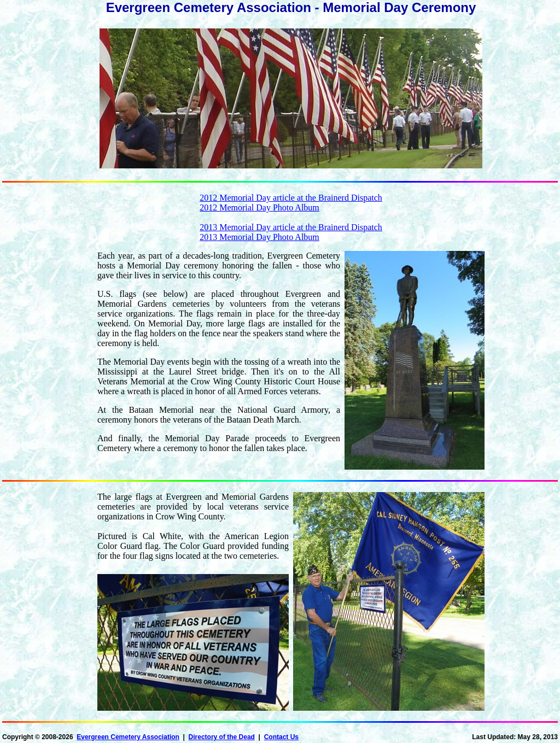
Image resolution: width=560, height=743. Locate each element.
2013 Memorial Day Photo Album (259, 237)
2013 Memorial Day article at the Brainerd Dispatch (291, 227)
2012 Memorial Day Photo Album (259, 207)
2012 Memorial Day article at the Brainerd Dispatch (291, 198)
